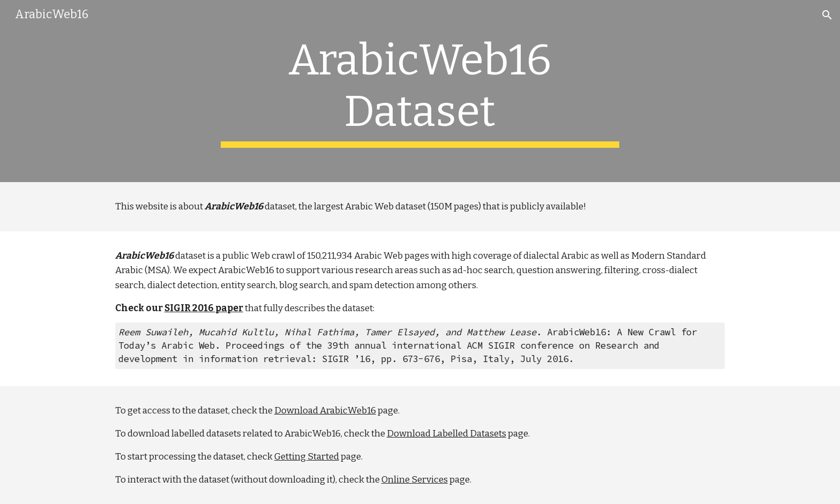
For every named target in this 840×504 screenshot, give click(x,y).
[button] (827, 15)
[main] (420, 91)
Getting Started (307, 457)
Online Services (415, 480)
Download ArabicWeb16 (325, 411)
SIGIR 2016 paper (204, 308)
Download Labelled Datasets (447, 434)
